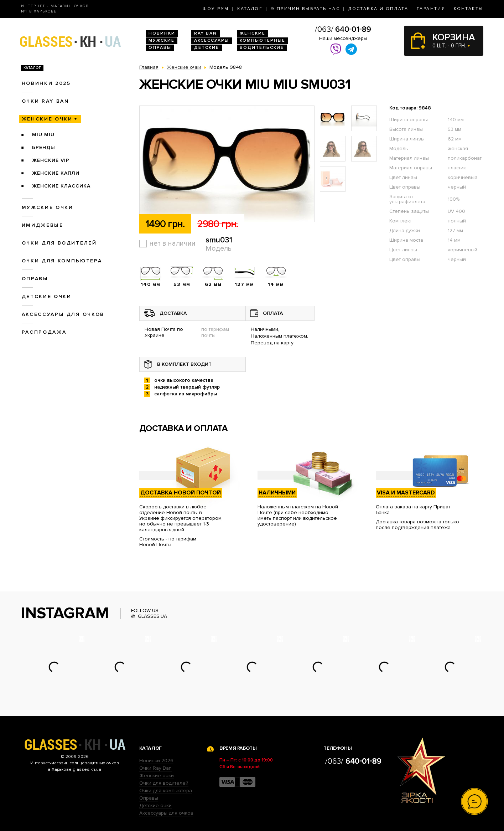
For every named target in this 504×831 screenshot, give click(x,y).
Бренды (44, 147)
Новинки (162, 33)
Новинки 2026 (156, 761)
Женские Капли (56, 173)
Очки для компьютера (62, 261)
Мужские (162, 40)
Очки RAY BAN (45, 101)
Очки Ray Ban (155, 768)
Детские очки (47, 296)
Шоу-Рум (216, 9)
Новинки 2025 (46, 83)
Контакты (468, 9)
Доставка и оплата (378, 9)
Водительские (262, 48)
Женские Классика (61, 186)
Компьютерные (263, 40)
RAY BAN (206, 33)
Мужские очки (48, 207)
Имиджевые (43, 225)
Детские (207, 48)
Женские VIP (51, 160)
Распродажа (44, 332)
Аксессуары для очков (63, 314)
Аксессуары (212, 40)
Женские (253, 33)
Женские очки (47, 119)
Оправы (160, 48)
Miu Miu (43, 135)
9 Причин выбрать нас (305, 9)
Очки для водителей (59, 243)
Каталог (250, 9)
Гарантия (431, 9)
